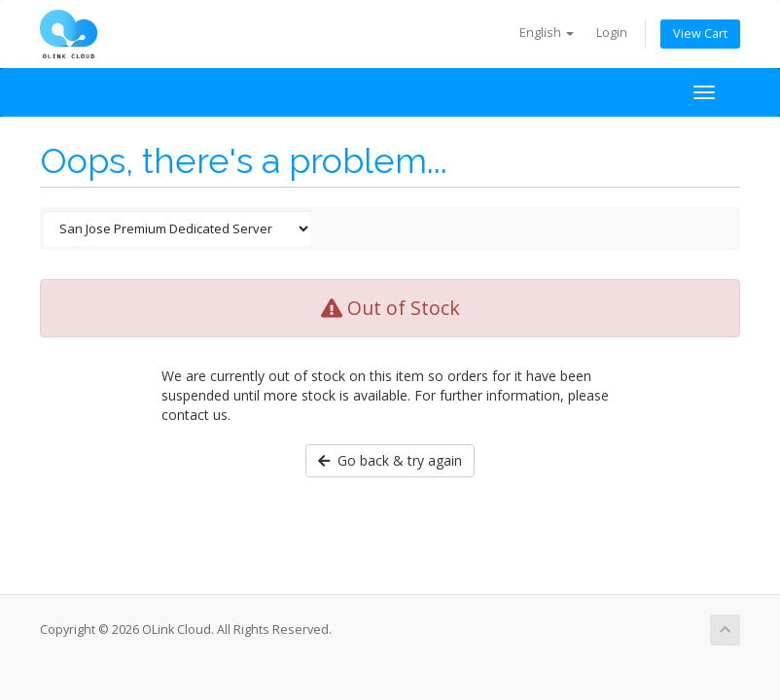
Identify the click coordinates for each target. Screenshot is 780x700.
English (547, 33)
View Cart (700, 34)
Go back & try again (390, 460)
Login (612, 33)
